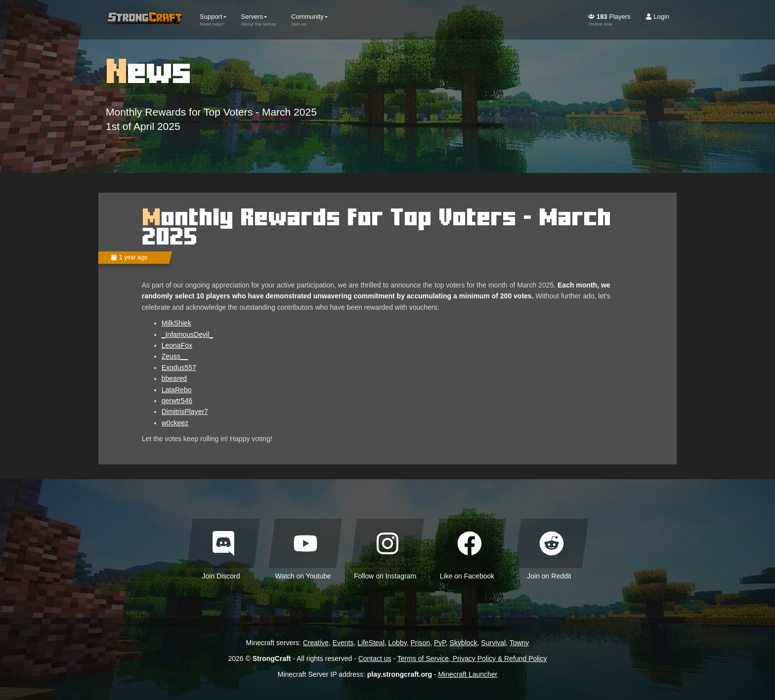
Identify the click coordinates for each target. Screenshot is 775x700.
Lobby (398, 643)
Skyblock (464, 643)
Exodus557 (179, 368)
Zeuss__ (175, 356)
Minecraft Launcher (468, 674)
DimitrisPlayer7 (185, 412)
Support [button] (213, 20)
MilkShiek (176, 323)
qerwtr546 (177, 401)
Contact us (375, 659)
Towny (519, 643)
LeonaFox (177, 345)
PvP (440, 643)
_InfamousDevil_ (187, 334)
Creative (316, 643)
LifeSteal (371, 643)
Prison (420, 643)
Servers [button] (259, 20)
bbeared (174, 378)
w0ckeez (175, 423)
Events (343, 643)
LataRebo (177, 390)
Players (609, 20)
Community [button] (309, 20)
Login (657, 17)
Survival (493, 643)
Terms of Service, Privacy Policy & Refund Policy (472, 659)
